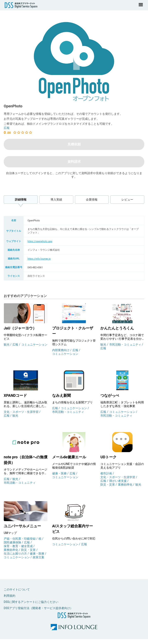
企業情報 (92, 200)
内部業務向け (61, 350)
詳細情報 (21, 200)
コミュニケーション (34, 345)
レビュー (127, 200)
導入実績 (56, 200)
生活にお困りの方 (16, 554)
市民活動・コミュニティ (126, 345)
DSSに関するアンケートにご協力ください (31, 602)
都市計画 (106, 473)
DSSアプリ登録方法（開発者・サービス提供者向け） (38, 608)
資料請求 (74, 162)
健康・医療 (60, 473)
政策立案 (39, 557)
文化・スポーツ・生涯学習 (21, 412)
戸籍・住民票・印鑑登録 (20, 539)
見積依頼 (74, 144)
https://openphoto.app (40, 241)
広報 (7, 128)
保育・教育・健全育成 (19, 546)
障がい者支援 (118, 481)
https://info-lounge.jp (39, 259)
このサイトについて (17, 589)
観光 (7, 345)
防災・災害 (108, 485)
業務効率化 (126, 485)
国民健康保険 (13, 542)
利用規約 (10, 596)
